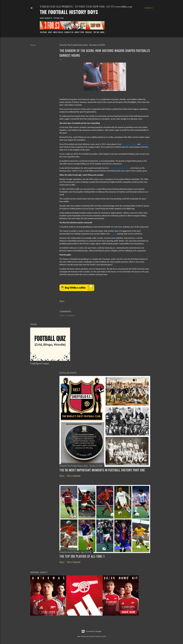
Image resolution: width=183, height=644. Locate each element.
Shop (50, 32)
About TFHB (79, 32)
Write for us (58, 32)
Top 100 (96, 32)
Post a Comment (67, 316)
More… (103, 32)
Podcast (89, 32)
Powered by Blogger (91, 631)
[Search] (149, 8)
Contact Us (69, 32)
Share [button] (33, 45)
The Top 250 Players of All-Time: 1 (82, 556)
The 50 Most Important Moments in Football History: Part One (102, 470)
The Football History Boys (69, 12)
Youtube (43, 32)
